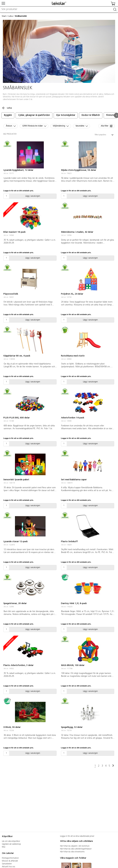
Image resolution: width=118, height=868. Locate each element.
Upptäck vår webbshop (11, 844)
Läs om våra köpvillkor (11, 841)
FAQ (4, 847)
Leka (11, 16)
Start (4, 16)
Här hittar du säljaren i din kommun (75, 846)
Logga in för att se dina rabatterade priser (77, 836)
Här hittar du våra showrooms (72, 852)
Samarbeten (7, 864)
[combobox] (59, 10)
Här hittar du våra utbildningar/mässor (76, 849)
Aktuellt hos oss (9, 867)
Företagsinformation (10, 858)
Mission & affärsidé (10, 861)
